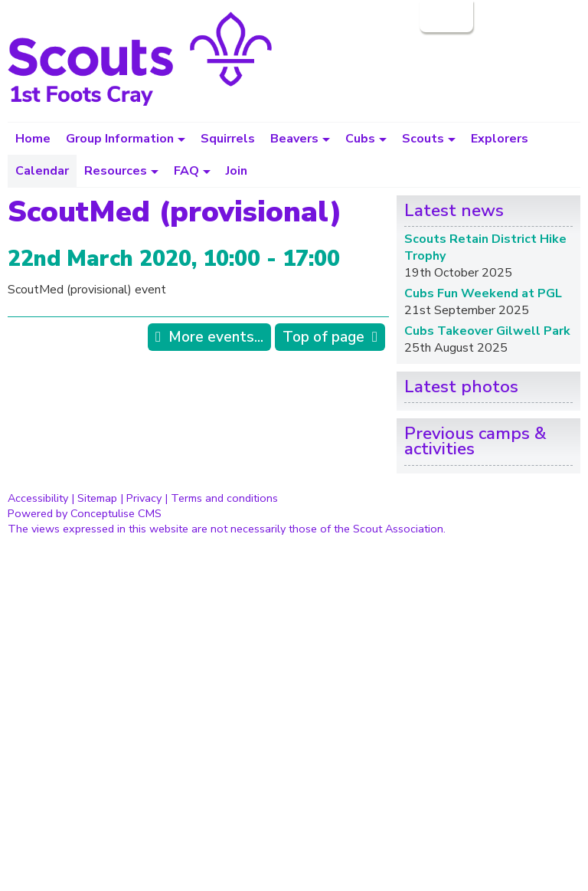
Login (445, 16)
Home (33, 139)
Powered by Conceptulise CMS (85, 513)
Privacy (144, 498)
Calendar (42, 171)
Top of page (323, 337)
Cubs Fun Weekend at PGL (483, 293)
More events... (216, 337)
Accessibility (38, 498)
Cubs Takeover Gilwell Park (487, 331)
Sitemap (97, 498)
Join (237, 171)
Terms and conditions (224, 498)
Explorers (500, 139)
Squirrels (228, 139)
